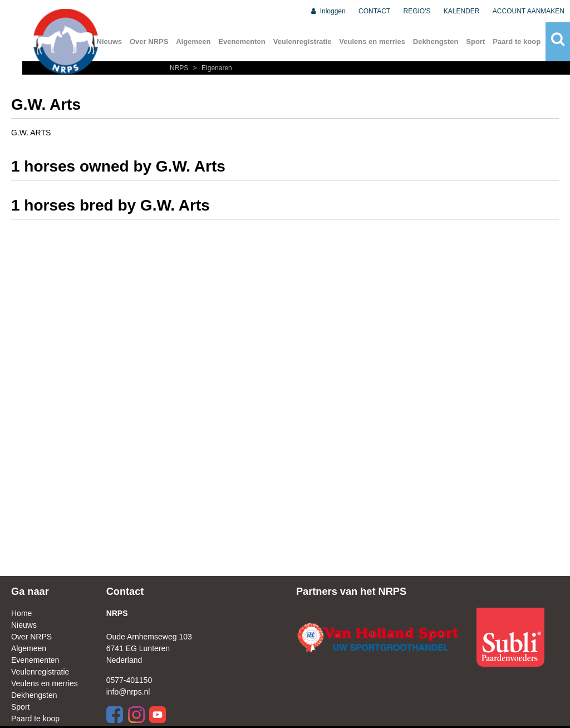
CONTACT (374, 11)
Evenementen (242, 41)
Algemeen (193, 41)
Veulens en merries (372, 41)
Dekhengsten (436, 41)
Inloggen (328, 11)
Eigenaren (211, 68)
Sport (475, 41)
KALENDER (462, 11)
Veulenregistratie (303, 41)
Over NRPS (149, 41)
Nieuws (24, 625)
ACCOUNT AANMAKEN (529, 11)
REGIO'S (417, 11)
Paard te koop (517, 41)
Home (21, 613)
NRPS (180, 68)
